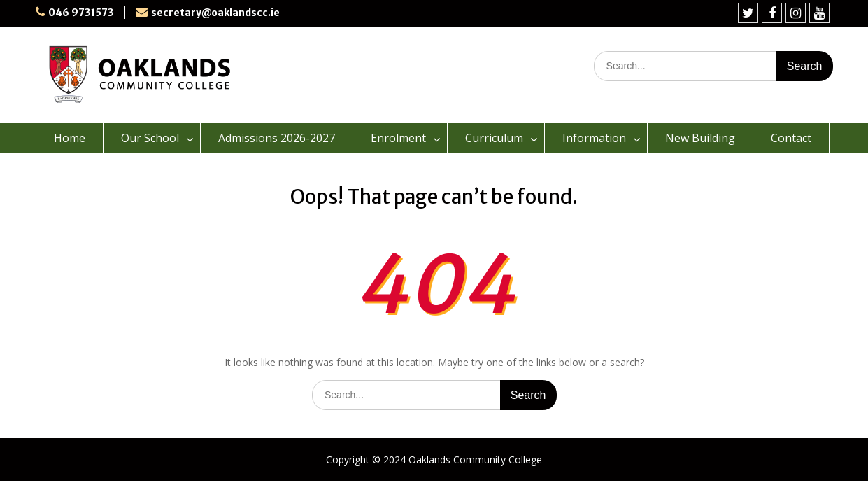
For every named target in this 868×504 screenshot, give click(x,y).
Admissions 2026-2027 (277, 138)
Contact (791, 138)
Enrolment (398, 138)
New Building (700, 138)
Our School (150, 138)
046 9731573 (81, 13)
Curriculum (494, 138)
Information (594, 138)
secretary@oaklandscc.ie (215, 13)
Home (70, 138)
